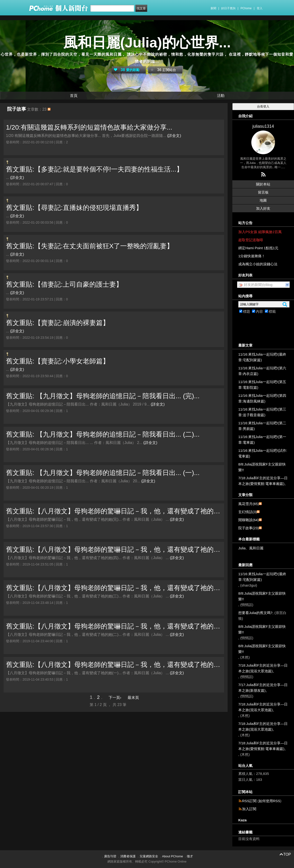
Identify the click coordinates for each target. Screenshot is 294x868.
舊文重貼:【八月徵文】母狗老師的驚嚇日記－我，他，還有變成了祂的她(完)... (114, 511)
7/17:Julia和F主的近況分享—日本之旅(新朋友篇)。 (263, 688)
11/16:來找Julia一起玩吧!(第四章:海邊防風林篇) (262, 398)
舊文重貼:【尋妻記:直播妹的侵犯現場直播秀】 (74, 208)
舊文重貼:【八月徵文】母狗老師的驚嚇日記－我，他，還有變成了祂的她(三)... (114, 588)
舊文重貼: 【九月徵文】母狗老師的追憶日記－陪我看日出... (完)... (103, 396)
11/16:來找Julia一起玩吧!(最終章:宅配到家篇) (262, 357)
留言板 (263, 192)
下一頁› (115, 698)
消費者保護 (128, 856)
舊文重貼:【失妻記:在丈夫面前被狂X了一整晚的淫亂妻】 (90, 246)
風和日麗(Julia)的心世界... (147, 43)
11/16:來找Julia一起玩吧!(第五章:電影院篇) (262, 385)
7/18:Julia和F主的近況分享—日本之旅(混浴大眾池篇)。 (263, 668)
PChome (246, 8)
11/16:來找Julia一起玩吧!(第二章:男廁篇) (262, 426)
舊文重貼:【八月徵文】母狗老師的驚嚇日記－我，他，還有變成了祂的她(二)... (114, 626)
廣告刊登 (110, 856)
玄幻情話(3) (248, 512)
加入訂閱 (249, 809)
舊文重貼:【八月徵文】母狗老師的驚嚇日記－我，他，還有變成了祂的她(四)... (114, 549)
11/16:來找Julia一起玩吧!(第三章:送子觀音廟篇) (262, 412)
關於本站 (263, 184)
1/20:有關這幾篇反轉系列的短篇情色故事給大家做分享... (89, 127)
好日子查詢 (228, 8)
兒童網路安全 (149, 856)
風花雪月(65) (249, 504)
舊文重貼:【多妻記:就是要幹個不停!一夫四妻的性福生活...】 (94, 169)
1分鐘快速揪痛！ (252, 256)
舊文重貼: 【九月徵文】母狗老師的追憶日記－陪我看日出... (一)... (103, 473)
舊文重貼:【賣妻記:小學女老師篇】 (58, 361)
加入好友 (263, 208)
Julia (242, 548)
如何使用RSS (269, 801)
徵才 (190, 856)
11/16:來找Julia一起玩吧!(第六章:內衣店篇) (262, 371)
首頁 (74, 96)
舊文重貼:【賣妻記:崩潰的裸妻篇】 (58, 323)
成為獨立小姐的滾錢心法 (258, 264)
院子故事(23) (249, 528)
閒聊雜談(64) (249, 520)
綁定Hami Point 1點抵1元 (258, 248)
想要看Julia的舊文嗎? (255, 613)
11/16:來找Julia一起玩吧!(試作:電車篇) (263, 453)
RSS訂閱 (249, 801)
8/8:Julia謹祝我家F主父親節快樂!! (262, 467)
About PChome (173, 856)
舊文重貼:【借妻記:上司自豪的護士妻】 (64, 284)
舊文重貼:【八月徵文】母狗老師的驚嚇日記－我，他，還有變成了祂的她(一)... (114, 665)
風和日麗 (256, 548)
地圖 (263, 200)
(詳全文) (174, 136)
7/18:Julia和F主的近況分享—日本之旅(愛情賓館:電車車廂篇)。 (263, 481)
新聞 (213, 8)
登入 (260, 8)
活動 (221, 96)
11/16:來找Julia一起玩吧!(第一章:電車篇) (262, 440)
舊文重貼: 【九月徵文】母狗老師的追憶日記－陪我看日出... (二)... (103, 434)
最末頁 (133, 698)
